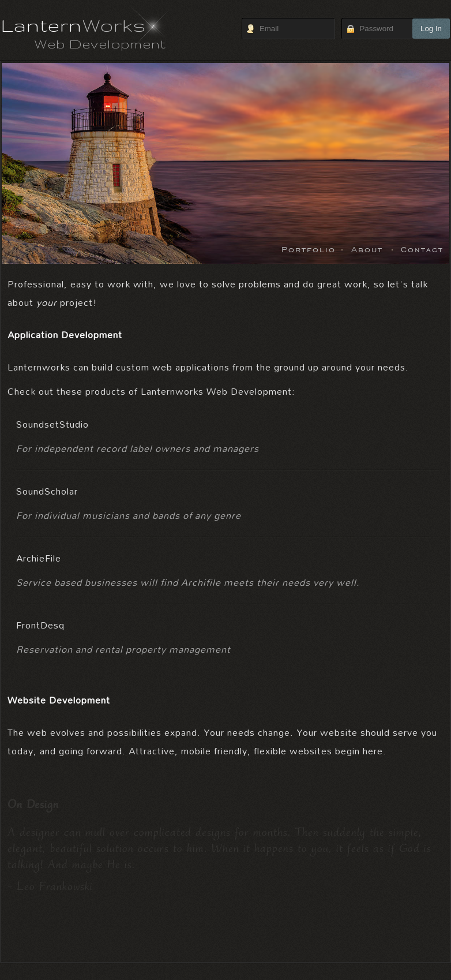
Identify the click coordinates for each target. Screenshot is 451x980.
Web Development (100, 44)
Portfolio (309, 248)
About (367, 248)
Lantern (74, 25)
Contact (422, 248)
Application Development (65, 334)
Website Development (59, 700)
